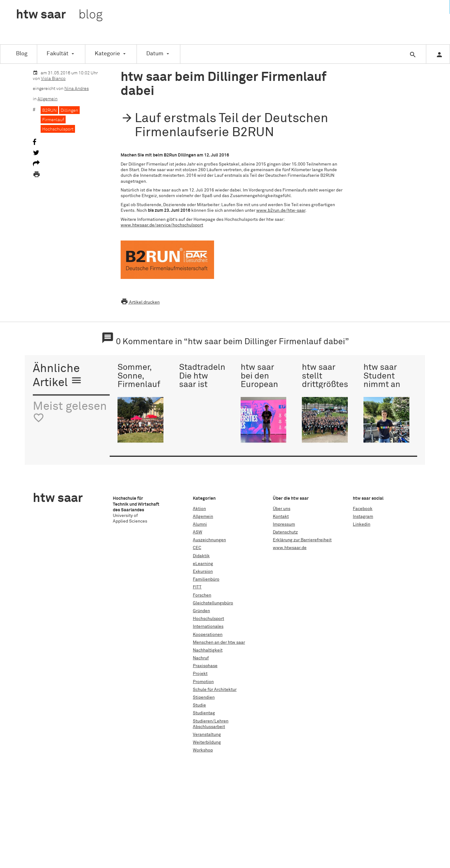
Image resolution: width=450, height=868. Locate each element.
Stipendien (204, 697)
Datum (155, 54)
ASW (197, 532)
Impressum (284, 524)
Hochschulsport (58, 129)
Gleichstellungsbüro (213, 603)
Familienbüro (206, 579)
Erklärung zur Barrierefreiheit (302, 540)
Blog (22, 54)
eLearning (203, 564)
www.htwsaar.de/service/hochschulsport (162, 225)
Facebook (363, 509)
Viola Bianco (53, 79)
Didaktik (201, 556)
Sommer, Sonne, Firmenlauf (139, 376)
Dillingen (69, 111)
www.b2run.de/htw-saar (281, 211)
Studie (199, 705)
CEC (197, 548)
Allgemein (47, 99)
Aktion (199, 509)
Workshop (203, 750)
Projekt (200, 674)
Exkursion (203, 572)
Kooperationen (208, 635)
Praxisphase (205, 666)
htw (59, 15)
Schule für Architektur (215, 690)
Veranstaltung (207, 735)
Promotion (203, 682)
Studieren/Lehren (211, 721)
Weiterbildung (207, 742)
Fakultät (57, 54)
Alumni (200, 524)
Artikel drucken (140, 302)
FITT (197, 587)
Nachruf (201, 658)
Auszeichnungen (209, 540)
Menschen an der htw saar (219, 642)
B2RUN (49, 111)
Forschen (202, 595)
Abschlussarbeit (209, 727)
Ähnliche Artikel (57, 376)
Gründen (201, 611)
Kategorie (107, 54)
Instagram (363, 517)
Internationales (208, 627)
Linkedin (362, 524)
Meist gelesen (70, 412)
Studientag (204, 713)
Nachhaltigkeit (208, 650)
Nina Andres (77, 89)
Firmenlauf (53, 120)
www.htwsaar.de (290, 548)
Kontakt (281, 517)
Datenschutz (285, 532)
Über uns (282, 509)
